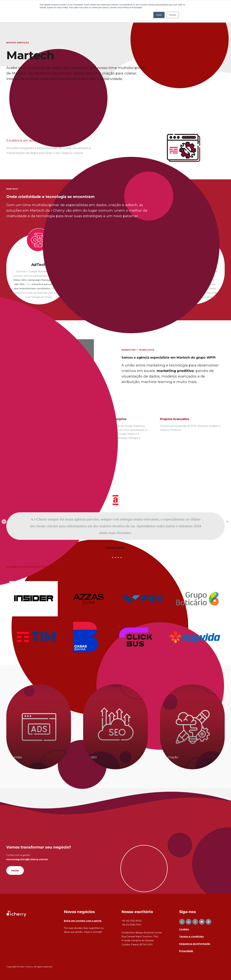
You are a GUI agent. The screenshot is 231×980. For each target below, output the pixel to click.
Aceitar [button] (159, 15)
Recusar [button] (173, 15)
